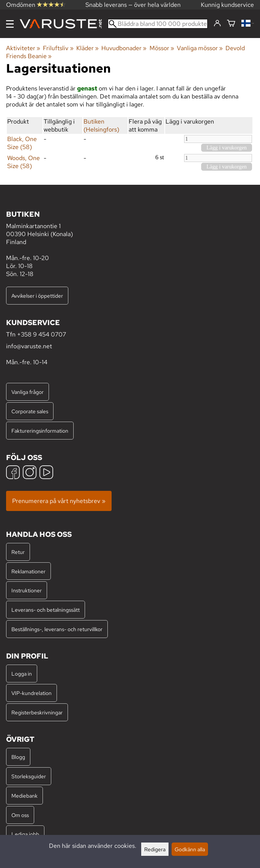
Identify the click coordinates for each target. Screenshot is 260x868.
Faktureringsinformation (40, 431)
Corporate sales (30, 411)
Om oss (20, 815)
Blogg (18, 757)
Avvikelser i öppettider (37, 296)
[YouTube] (46, 473)
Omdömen (36, 5)
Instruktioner (27, 590)
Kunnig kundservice (227, 5)
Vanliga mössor (200, 48)
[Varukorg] (231, 24)
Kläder (87, 48)
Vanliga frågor (28, 392)
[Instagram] (30, 473)
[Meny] (10, 24)
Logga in (22, 674)
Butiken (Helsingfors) (101, 125)
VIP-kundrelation (32, 693)
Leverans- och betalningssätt (46, 610)
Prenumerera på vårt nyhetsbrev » (59, 501)
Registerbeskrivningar (37, 712)
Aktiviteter (23, 48)
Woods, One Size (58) (24, 162)
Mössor (162, 48)
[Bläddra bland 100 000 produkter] (158, 24)
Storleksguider (29, 776)
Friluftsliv (58, 48)
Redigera (155, 849)
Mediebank (24, 796)
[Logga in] (217, 24)
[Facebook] (13, 473)
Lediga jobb (25, 834)
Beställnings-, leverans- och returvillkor (57, 629)
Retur (18, 552)
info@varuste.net (29, 346)
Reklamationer (28, 571)
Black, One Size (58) (22, 143)
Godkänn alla (190, 849)
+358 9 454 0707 (42, 334)
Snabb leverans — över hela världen (133, 5)
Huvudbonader (124, 48)
